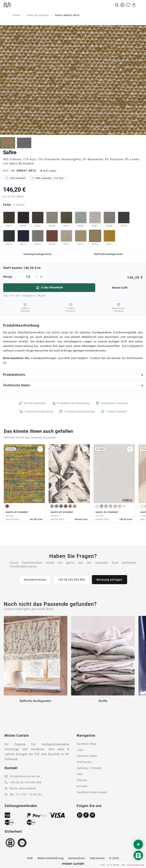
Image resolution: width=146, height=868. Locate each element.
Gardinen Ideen (87, 756)
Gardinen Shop (87, 744)
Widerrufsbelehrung (51, 858)
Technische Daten (17, 385)
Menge (73, 277)
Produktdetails (14, 375)
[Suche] (117, 5)
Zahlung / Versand (89, 768)
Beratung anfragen (109, 580)
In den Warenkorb (49, 288)
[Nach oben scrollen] (138, 862)
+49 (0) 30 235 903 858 (26, 782)
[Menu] (140, 5)
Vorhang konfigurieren (37, 254)
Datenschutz (77, 858)
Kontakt (82, 786)
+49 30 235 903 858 (71, 580)
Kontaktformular (35, 580)
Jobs (80, 750)
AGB (30, 858)
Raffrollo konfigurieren (109, 254)
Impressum (97, 858)
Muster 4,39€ (120, 288)
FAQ (80, 774)
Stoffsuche (84, 762)
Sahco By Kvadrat (38, 15)
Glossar (82, 780)
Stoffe (17, 15)
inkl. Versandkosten (133, 865)
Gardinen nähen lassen (92, 792)
